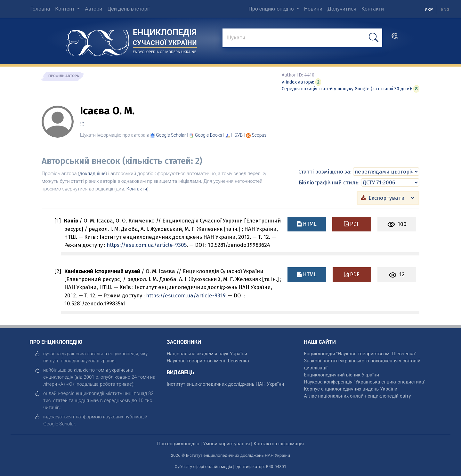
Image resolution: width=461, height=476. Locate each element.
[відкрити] (59, 424)
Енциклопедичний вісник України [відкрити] (341, 375)
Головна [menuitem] (40, 9)
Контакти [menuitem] (373, 9)
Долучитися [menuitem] (342, 9)
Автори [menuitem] (93, 9)
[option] (445, 9)
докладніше (92, 173)
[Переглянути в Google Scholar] (171, 135)
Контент (65, 9)
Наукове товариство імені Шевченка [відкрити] (208, 360)
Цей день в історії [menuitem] (128, 9)
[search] (395, 38)
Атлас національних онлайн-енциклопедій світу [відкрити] (357, 396)
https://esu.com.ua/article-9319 (186, 295)
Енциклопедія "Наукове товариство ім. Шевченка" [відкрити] (360, 353)
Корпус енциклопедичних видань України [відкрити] (351, 389)
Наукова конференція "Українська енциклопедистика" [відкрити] (364, 382)
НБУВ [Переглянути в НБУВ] (237, 135)
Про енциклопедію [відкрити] (178, 443)
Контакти (137, 189)
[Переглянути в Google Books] (209, 135)
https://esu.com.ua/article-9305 (147, 245)
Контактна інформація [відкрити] (279, 443)
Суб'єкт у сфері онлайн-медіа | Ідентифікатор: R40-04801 (231, 466)
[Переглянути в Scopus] (259, 135)
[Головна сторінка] (98, 41)
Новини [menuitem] (313, 9)
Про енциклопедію (272, 9)
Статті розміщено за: (325, 171)
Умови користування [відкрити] (226, 443)
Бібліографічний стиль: (329, 182)
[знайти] (302, 38)
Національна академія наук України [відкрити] (207, 353)
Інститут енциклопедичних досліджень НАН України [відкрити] (226, 384)
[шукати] (374, 38)
